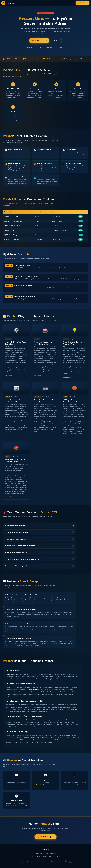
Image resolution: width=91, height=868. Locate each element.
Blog (49, 857)
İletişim (59, 857)
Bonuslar (44, 857)
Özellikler (37, 857)
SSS (54, 857)
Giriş (32, 857)
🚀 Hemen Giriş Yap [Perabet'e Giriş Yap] (39, 41)
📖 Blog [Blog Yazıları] (56, 41)
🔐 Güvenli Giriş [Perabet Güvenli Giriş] (82, 3)
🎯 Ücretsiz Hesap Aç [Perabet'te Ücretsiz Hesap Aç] (45, 837)
